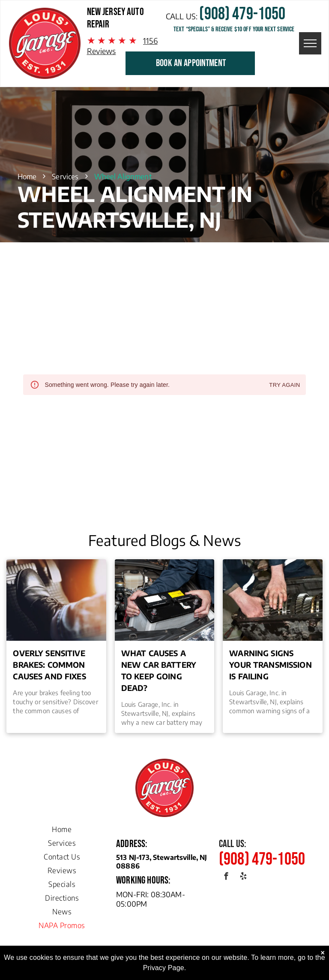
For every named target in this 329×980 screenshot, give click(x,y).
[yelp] (243, 877)
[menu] (310, 43)
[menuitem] (62, 827)
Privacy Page (164, 968)
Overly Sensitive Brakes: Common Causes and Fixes (49, 665)
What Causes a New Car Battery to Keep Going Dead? (159, 670)
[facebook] (226, 877)
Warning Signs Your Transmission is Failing (271, 665)
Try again (284, 385)
